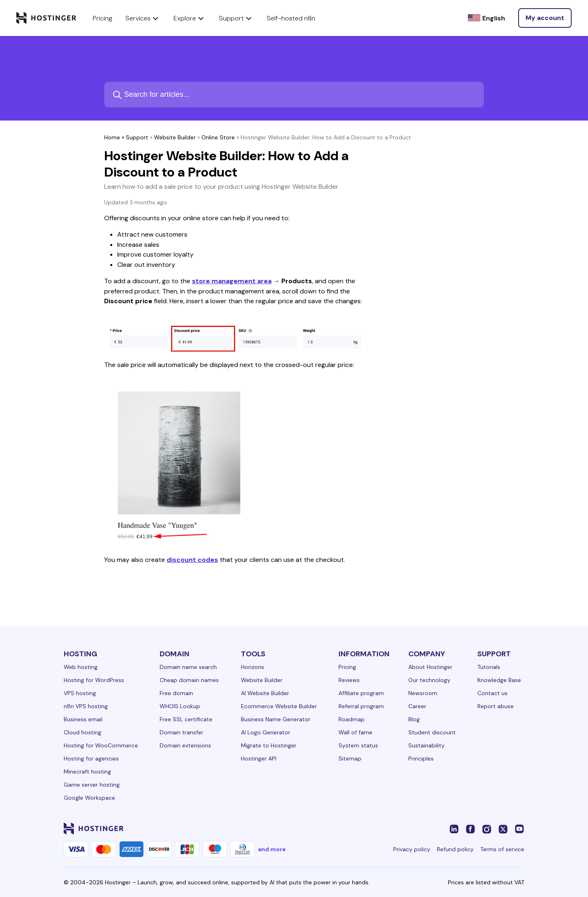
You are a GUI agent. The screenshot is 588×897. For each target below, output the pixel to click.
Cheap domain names (189, 680)
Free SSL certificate (186, 719)
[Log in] (545, 18)
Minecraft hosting (87, 772)
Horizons (253, 667)
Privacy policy (412, 849)
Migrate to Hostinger (269, 745)
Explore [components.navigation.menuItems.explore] (190, 18)
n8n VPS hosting (86, 706)
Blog (414, 719)
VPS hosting (80, 693)
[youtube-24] (519, 828)
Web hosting (81, 667)
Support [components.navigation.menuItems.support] (236, 18)
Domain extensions (185, 745)
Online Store (218, 137)
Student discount (432, 732)
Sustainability (427, 745)
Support (137, 137)
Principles (421, 758)
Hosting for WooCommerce (101, 745)
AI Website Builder (265, 693)
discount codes (192, 560)
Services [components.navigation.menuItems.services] (143, 18)
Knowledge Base (499, 680)
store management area (232, 281)
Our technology (429, 680)
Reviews (349, 680)
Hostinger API (259, 758)
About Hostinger (430, 667)
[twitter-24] (503, 828)
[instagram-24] (487, 828)
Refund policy (455, 849)
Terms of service (502, 849)
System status (358, 745)
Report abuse (496, 706)
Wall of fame (355, 732)
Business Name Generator (276, 719)
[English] (486, 18)
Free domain (176, 693)
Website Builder (175, 137)
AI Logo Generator (266, 732)
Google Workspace (89, 798)
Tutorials (489, 667)
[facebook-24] (470, 828)
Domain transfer (182, 732)
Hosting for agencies (91, 758)
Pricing (347, 667)
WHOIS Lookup (180, 706)
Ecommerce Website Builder (279, 706)
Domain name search (188, 667)
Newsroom (423, 693)
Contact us (492, 693)
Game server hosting (92, 785)
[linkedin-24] (454, 828)
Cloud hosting (82, 732)
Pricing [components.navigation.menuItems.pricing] (102, 18)
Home (112, 137)
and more (272, 849)
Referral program (361, 706)
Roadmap (352, 719)
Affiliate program (361, 693)
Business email (83, 719)
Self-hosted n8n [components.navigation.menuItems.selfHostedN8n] (291, 18)
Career (417, 706)
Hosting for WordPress (94, 680)
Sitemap (350, 758)
